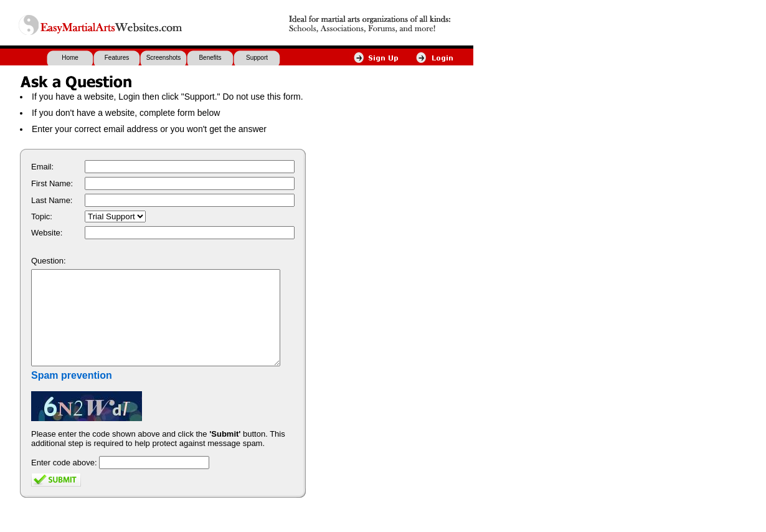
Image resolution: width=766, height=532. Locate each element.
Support (257, 58)
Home (70, 58)
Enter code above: (64, 481)
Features (117, 58)
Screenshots (164, 58)
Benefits (210, 58)
